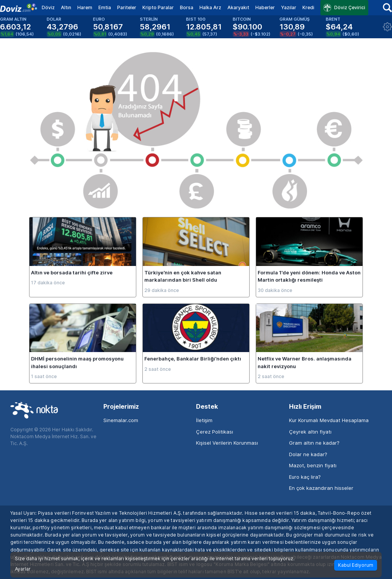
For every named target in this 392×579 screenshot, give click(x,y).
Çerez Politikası (215, 432)
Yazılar (289, 7)
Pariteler (127, 7)
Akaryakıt (238, 7)
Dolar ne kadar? (308, 454)
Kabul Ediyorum (356, 565)
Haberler (265, 7)
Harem (85, 7)
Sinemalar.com (121, 420)
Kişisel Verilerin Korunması (227, 443)
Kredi (308, 7)
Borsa (187, 7)
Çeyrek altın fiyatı (310, 432)
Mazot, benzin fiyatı (313, 465)
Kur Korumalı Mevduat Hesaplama (329, 420)
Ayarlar (23, 569)
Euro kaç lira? (305, 477)
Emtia (105, 7)
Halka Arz (210, 7)
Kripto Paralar (158, 7)
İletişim (204, 420)
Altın (66, 7)
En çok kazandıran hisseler (321, 488)
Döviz (48, 7)
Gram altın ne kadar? (314, 443)
